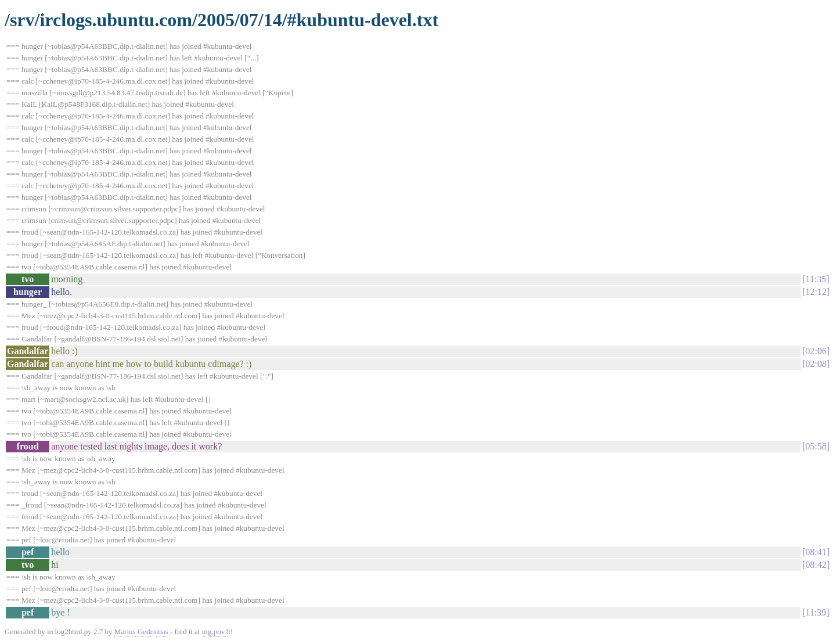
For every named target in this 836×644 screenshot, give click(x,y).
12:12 (816, 292)
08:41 (816, 552)
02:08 (816, 364)
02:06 (816, 351)
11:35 (816, 279)
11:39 (816, 612)
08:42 (816, 565)
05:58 (816, 446)
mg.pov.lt (216, 632)
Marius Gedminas (141, 632)
